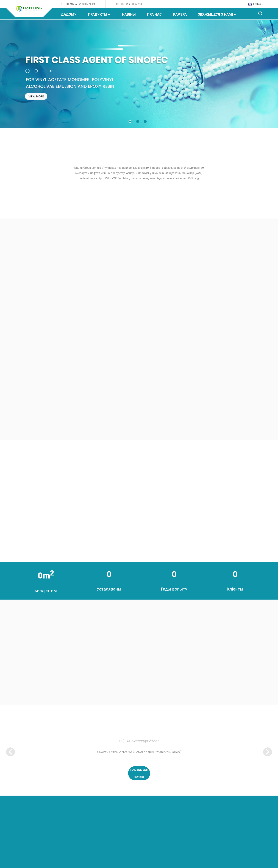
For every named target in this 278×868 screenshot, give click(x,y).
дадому (69, 14)
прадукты (99, 14)
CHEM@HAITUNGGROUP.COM (80, 4)
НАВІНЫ (129, 14)
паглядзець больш (139, 773)
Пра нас (154, 14)
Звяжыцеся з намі (217, 14)
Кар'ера (180, 14)
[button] (130, 121)
